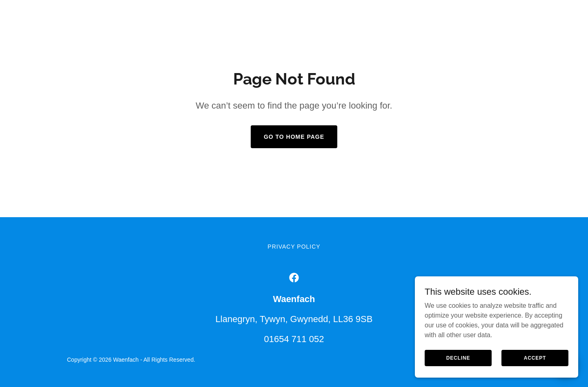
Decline (458, 363)
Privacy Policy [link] (294, 247)
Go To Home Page (294, 137)
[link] (294, 278)
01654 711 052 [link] (294, 339)
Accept (535, 363)
